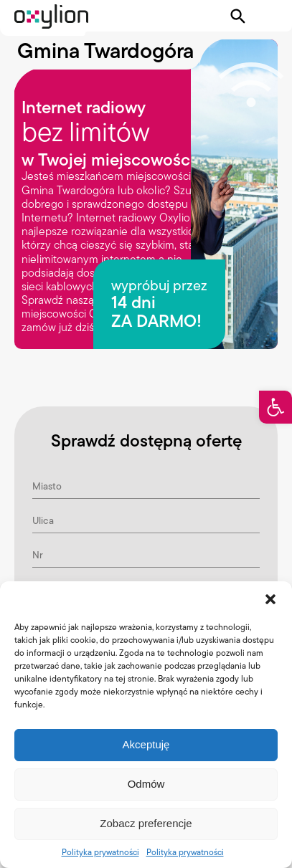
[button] (275, 407)
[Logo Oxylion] (51, 16)
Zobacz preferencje (146, 823)
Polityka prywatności (100, 852)
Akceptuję (146, 744)
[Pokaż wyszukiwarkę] (238, 16)
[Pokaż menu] (268, 16)
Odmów (146, 784)
